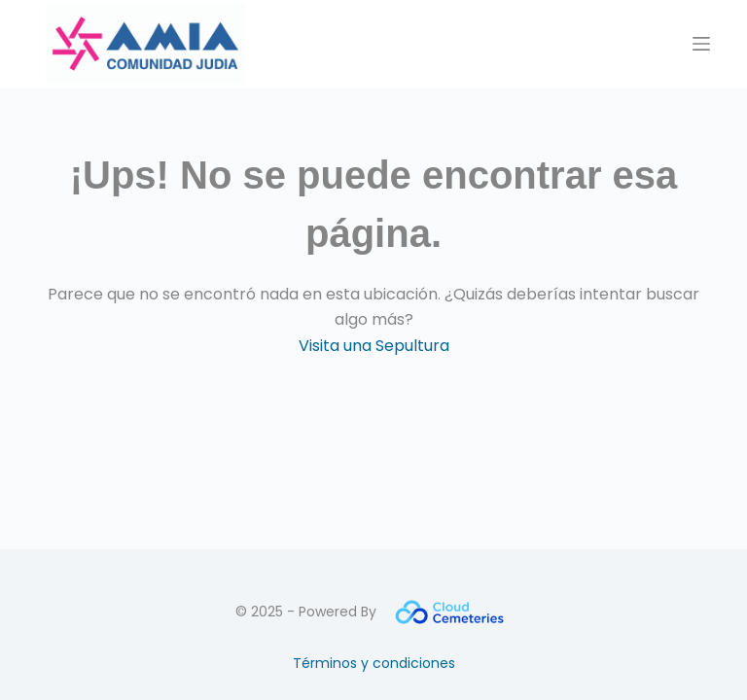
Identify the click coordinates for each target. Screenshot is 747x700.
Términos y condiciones (374, 663)
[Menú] (701, 44)
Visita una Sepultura (374, 346)
